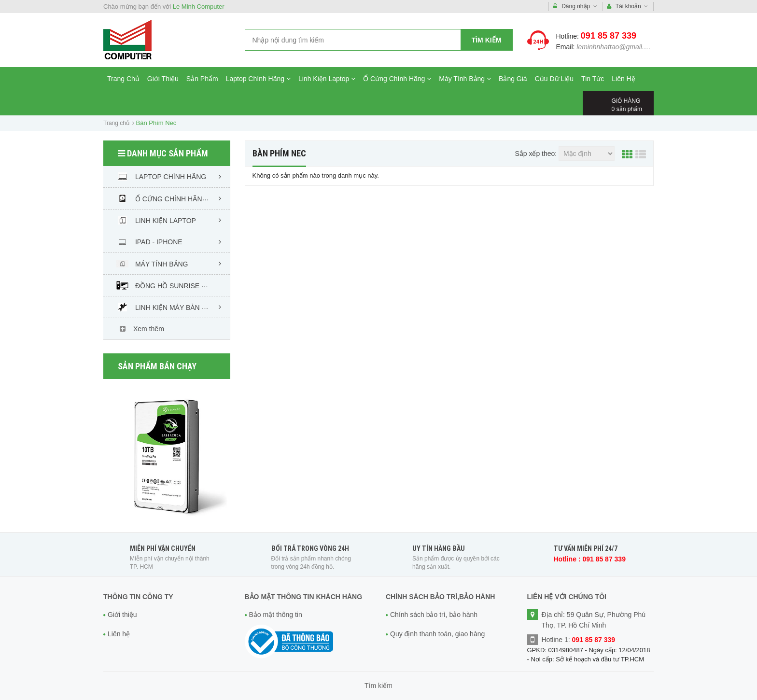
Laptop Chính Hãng (258, 79)
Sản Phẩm (202, 79)
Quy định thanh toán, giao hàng (437, 634)
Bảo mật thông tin (276, 615)
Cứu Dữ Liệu (554, 79)
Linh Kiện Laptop (327, 79)
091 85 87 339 (609, 36)
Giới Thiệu (163, 79)
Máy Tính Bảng (465, 79)
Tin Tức (593, 79)
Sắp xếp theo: (536, 154)
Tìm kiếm (487, 40)
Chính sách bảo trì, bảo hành (434, 615)
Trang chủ (116, 123)
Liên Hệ (623, 79)
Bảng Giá (513, 79)
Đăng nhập (575, 7)
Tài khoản (628, 7)
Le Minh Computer (199, 7)
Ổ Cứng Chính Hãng (397, 79)
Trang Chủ (123, 79)
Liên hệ (119, 634)
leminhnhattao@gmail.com (617, 47)
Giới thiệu (122, 615)
